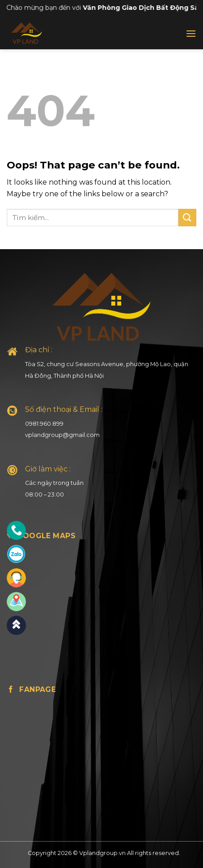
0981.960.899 (44, 424)
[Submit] (187, 218)
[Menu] (191, 33)
